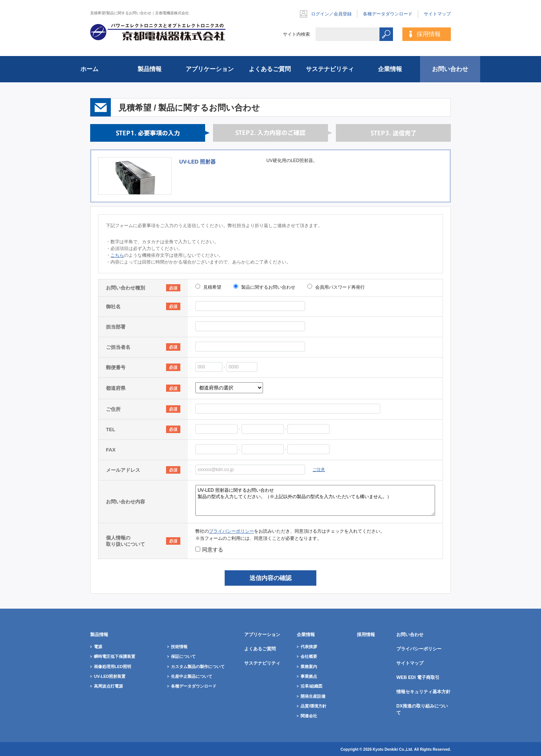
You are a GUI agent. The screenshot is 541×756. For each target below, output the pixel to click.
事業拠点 (309, 676)
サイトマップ (437, 14)
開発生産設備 (313, 696)
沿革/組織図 (311, 686)
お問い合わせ (450, 69)
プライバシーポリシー (231, 531)
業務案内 (309, 667)
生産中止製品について (192, 676)
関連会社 (309, 716)
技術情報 (179, 647)
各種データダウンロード (388, 14)
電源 (98, 647)
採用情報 (429, 34)
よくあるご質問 (270, 69)
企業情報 (390, 69)
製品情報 (150, 69)
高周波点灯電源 (108, 686)
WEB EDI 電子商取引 (418, 677)
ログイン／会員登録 (331, 14)
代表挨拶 (309, 647)
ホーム (89, 69)
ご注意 (319, 470)
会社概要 (309, 656)
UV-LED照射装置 (110, 676)
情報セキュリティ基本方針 (423, 692)
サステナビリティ (330, 69)
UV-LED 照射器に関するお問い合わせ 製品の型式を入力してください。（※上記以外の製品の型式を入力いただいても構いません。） (315, 500)
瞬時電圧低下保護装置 (115, 656)
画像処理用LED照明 (113, 667)
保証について (183, 656)
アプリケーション (210, 69)
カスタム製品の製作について (198, 667)
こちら (117, 255)
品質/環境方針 (314, 706)
